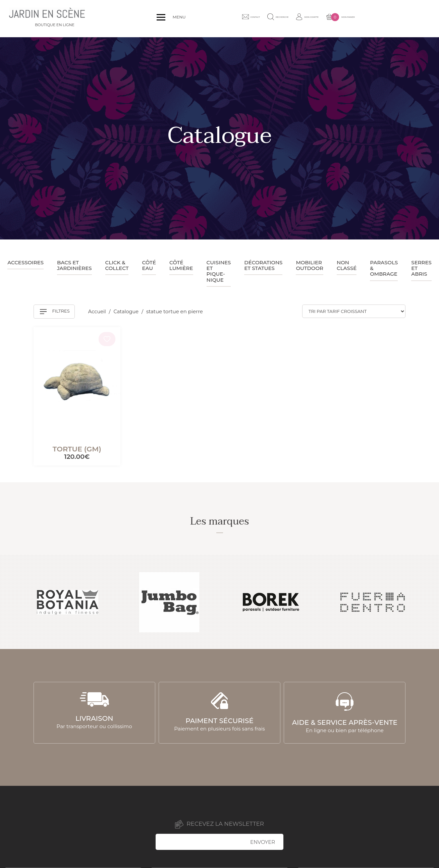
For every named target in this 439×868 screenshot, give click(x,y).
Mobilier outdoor (310, 265)
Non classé (347, 265)
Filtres (55, 312)
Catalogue (128, 311)
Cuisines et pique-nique (219, 271)
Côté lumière (181, 265)
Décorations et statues (263, 265)
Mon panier (408, 19)
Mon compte (363, 18)
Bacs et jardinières (74, 265)
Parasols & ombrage (384, 268)
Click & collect (117, 265)
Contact (284, 18)
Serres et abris (421, 268)
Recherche (321, 18)
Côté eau (149, 265)
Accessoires (25, 262)
